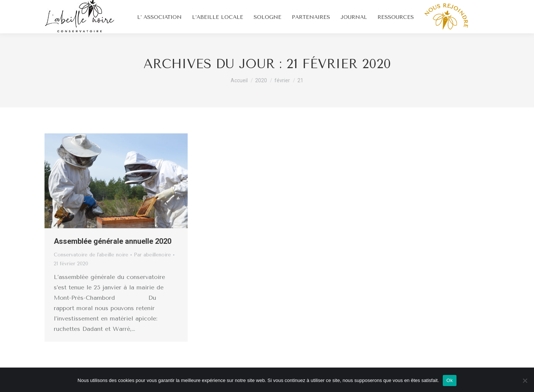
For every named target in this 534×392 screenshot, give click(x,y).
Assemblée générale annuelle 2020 (113, 241)
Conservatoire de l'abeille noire (91, 255)
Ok (450, 380)
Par (152, 255)
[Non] (525, 381)
